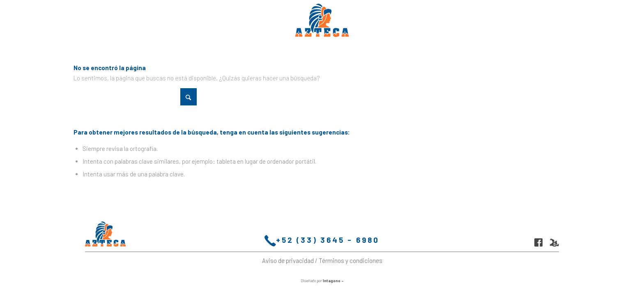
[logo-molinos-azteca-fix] (322, 20)
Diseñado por (322, 281)
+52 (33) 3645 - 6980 (322, 241)
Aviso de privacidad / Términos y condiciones (322, 260)
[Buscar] (135, 97)
